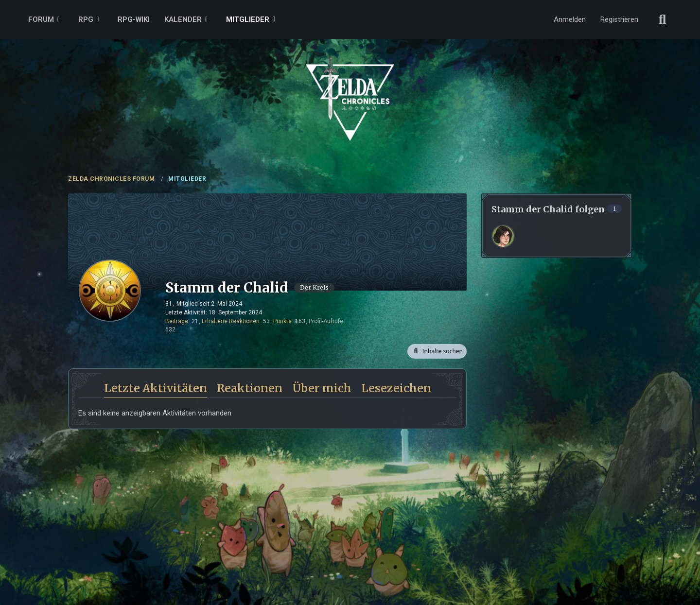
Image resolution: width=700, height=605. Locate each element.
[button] (437, 351)
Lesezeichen (396, 388)
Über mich (322, 388)
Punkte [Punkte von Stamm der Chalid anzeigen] (282, 321)
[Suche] (663, 19)
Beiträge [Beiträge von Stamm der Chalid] (177, 321)
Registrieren (619, 19)
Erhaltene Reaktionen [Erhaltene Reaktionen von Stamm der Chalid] (231, 321)
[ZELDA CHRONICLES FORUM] (350, 87)
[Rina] (503, 236)
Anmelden (570, 19)
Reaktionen (250, 388)
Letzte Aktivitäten (156, 388)
